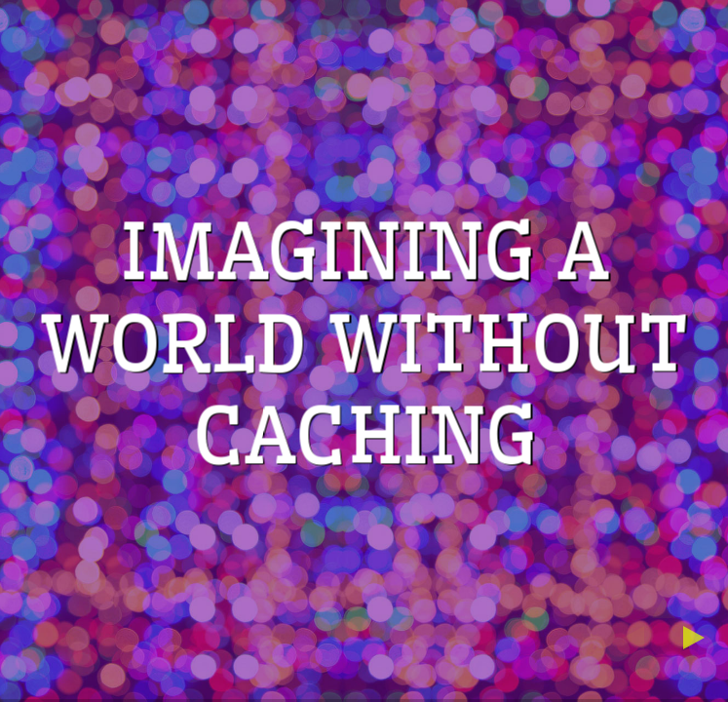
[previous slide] (628, 638)
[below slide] (664, 674)
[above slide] (664, 602)
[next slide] (700, 638)
